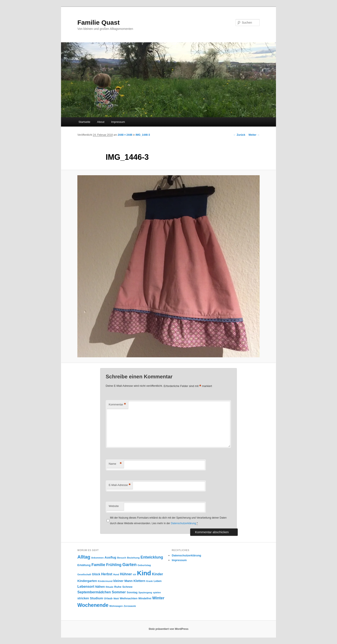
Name (115, 464)
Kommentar (117, 405)
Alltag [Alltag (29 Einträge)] (84, 557)
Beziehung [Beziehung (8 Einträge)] (133, 558)
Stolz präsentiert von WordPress (168, 629)
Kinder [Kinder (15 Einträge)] (158, 574)
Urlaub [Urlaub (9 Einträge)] (108, 598)
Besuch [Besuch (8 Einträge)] (122, 558)
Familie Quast (99, 22)
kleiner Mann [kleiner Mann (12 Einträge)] (123, 581)
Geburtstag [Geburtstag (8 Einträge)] (144, 565)
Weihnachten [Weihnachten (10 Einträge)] (129, 598)
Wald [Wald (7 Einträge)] (116, 598)
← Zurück (239, 135)
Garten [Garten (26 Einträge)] (129, 564)
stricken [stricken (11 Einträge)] (83, 598)
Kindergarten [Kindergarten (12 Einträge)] (87, 581)
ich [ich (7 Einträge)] (134, 574)
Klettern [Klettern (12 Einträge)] (139, 581)
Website (114, 506)
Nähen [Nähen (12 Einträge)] (100, 587)
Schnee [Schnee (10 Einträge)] (127, 587)
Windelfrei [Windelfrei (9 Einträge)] (145, 598)
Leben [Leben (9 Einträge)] (158, 581)
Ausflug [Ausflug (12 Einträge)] (110, 557)
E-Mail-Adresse (120, 485)
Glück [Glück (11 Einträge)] (96, 574)
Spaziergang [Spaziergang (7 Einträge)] (145, 592)
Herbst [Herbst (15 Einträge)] (107, 574)
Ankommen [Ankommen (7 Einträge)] (97, 558)
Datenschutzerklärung (183, 523)
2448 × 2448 (125, 135)
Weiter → (254, 135)
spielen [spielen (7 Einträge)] (157, 592)
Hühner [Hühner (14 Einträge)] (126, 574)
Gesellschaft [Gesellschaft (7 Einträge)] (84, 574)
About (101, 122)
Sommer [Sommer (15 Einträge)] (119, 592)
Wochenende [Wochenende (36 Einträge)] (93, 605)
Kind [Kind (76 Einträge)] (144, 573)
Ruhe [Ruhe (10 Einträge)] (118, 587)
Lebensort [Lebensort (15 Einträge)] (86, 586)
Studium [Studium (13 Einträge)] (97, 598)
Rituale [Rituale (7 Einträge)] (110, 587)
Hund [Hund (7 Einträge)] (116, 574)
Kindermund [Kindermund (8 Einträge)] (105, 581)
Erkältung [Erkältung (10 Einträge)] (84, 565)
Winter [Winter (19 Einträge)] (158, 598)
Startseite (84, 122)
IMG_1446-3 (143, 135)
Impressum (118, 122)
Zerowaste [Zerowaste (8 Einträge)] (130, 606)
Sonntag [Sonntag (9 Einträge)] (132, 592)
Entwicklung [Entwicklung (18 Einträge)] (152, 557)
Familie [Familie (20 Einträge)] (98, 565)
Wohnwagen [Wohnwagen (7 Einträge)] (116, 606)
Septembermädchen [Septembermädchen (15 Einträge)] (94, 592)
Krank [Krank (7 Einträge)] (149, 581)
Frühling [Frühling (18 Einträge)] (114, 565)
